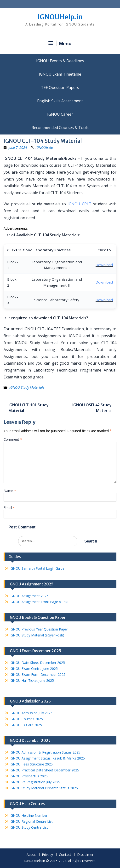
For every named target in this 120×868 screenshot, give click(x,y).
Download (104, 265)
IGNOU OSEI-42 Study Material (92, 408)
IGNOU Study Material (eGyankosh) (37, 635)
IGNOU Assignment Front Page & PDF (39, 602)
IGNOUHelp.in (60, 17)
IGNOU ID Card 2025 (26, 725)
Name (10, 491)
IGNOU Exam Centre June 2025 (34, 669)
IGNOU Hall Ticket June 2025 (32, 680)
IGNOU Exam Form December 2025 (37, 674)
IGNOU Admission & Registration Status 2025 (45, 752)
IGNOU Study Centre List (29, 827)
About (31, 855)
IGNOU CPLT (80, 204)
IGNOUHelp (44, 147)
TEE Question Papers (60, 88)
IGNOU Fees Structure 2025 (31, 764)
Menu (60, 43)
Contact (65, 855)
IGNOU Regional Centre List (31, 821)
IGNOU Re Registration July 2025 (35, 782)
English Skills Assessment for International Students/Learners (60, 101)
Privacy (47, 855)
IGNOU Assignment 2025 (29, 596)
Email (9, 508)
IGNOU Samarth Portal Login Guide (37, 568)
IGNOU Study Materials (27, 387)
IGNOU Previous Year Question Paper (39, 629)
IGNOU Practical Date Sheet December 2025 (44, 770)
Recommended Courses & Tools (60, 128)
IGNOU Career (60, 114)
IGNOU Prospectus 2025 (29, 776)
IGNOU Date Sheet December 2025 (37, 663)
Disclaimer (85, 855)
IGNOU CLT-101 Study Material (29, 408)
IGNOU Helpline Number (29, 815)
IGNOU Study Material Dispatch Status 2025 (44, 788)
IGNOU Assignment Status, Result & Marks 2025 (47, 758)
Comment (13, 439)
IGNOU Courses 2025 (26, 719)
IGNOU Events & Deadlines (60, 61)
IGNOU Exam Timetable (60, 74)
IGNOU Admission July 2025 (31, 713)
